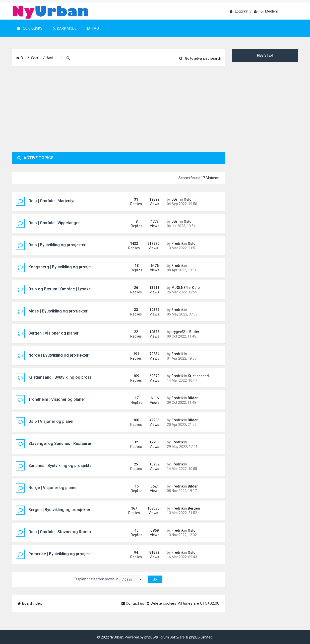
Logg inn (239, 11)
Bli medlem (266, 11)
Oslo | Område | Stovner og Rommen (62, 532)
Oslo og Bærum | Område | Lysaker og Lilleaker (72, 289)
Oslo (188, 199)
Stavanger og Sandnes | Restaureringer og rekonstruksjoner (84, 444)
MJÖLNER (180, 288)
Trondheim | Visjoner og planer (57, 399)
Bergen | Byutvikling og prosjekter (59, 510)
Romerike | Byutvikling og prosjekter (61, 554)
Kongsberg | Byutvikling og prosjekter (63, 267)
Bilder (194, 332)
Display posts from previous (109, 579)
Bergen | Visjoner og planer (53, 333)
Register (265, 55)
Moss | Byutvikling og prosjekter (58, 311)
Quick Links (30, 28)
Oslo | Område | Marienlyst (53, 201)
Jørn (175, 199)
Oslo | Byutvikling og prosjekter (57, 245)
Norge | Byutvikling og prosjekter (58, 355)
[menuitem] (93, 58)
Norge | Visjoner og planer (53, 488)
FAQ (93, 28)
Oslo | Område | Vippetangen (54, 223)
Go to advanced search (200, 58)
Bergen (194, 508)
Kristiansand (198, 376)
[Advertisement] (118, 109)
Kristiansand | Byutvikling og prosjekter (64, 377)
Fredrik (177, 244)
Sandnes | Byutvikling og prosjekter (61, 466)
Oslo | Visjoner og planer (51, 421)
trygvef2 (178, 332)
